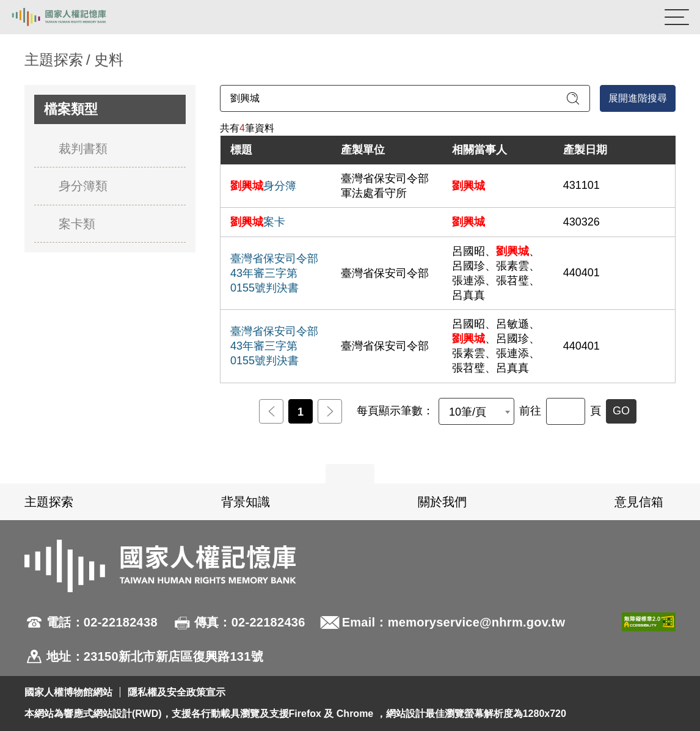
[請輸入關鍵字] (405, 98)
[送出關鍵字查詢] (573, 98)
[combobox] (476, 411)
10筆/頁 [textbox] (468, 412)
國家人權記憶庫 (71, 17)
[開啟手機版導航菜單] (677, 17)
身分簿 (263, 186)
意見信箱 (639, 502)
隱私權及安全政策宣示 (177, 692)
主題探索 (49, 502)
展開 (350, 474)
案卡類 (77, 224)
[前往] (566, 411)
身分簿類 (83, 186)
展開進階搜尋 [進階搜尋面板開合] (638, 98)
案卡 (258, 222)
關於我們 (442, 502)
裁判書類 (83, 149)
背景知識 (246, 502)
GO (621, 411)
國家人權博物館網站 (68, 692)
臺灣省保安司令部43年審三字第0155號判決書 (274, 273)
